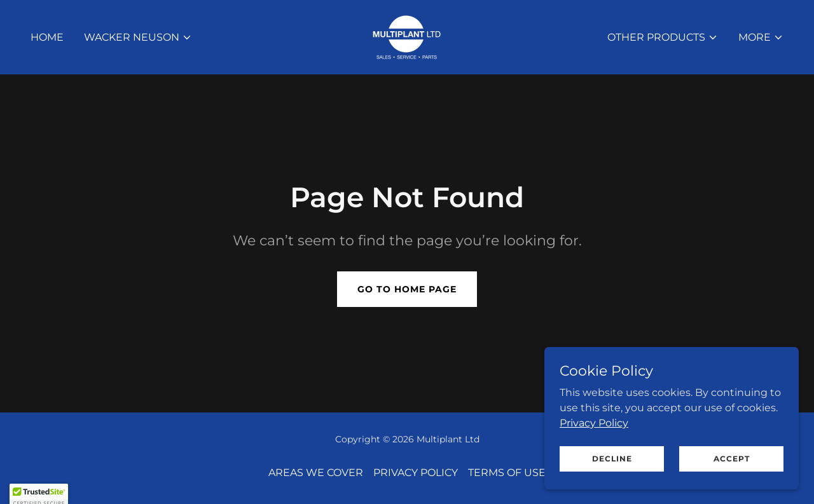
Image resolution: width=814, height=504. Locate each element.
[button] (138, 37)
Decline (612, 467)
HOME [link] (47, 37)
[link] (407, 37)
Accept (732, 467)
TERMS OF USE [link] (507, 473)
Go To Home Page (407, 289)
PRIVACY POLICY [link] (416, 473)
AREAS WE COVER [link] (316, 473)
